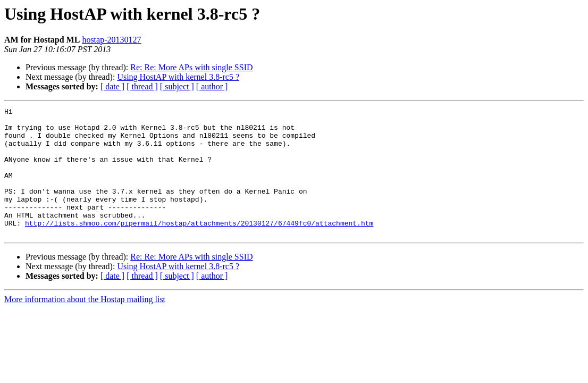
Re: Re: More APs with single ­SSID (191, 67)
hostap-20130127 (111, 40)
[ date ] (112, 86)
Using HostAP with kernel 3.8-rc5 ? (178, 77)
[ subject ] (177, 86)
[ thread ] (142, 86)
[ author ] (212, 86)
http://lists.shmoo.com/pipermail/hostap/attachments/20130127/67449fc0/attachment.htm (199, 247)
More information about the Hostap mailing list (85, 325)
